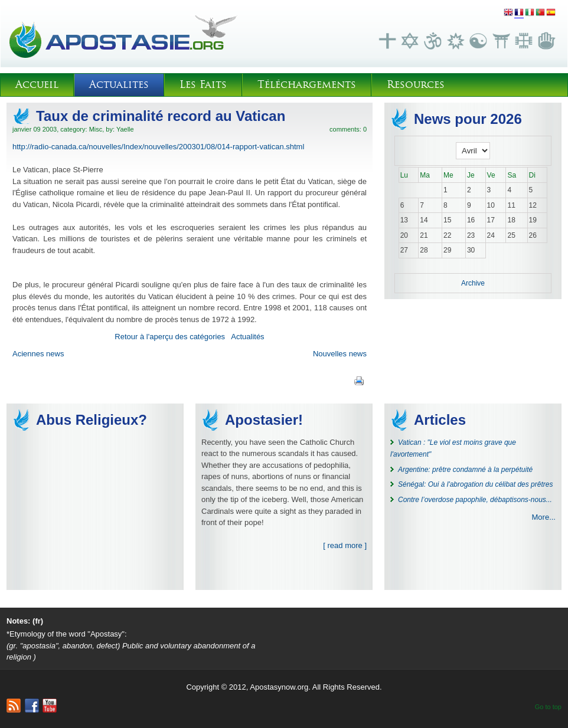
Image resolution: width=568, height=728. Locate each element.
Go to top (548, 707)
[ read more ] (345, 545)
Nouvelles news (340, 354)
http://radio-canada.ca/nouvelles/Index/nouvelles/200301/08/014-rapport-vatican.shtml (158, 147)
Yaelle (125, 129)
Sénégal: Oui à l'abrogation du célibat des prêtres (475, 484)
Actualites (119, 85)
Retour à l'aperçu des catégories (170, 337)
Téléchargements (307, 85)
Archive (473, 283)
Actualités (247, 337)
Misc (96, 129)
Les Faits (203, 85)
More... (544, 517)
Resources (416, 85)
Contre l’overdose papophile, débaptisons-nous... (475, 500)
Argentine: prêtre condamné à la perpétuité (465, 470)
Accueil (37, 85)
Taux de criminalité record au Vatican (161, 116)
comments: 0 (348, 129)
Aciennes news (38, 354)
